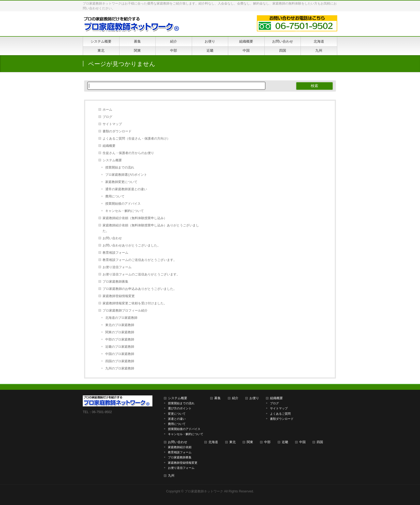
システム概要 (112, 160)
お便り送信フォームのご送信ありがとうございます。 (141, 274)
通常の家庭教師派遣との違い (126, 189)
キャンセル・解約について (125, 211)
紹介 (235, 398)
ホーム (107, 110)
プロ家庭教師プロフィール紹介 (125, 311)
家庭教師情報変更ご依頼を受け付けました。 (135, 303)
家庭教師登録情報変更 (119, 296)
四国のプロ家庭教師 (120, 361)
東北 (232, 442)
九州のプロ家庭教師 (120, 368)
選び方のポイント (180, 408)
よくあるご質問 (280, 414)
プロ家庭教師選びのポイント (126, 175)
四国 (320, 442)
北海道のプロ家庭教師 (121, 318)
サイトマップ (112, 124)
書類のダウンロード (117, 131)
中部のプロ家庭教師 (120, 339)
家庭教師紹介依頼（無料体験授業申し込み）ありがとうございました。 (151, 228)
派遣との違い (177, 419)
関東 (250, 442)
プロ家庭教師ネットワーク (204, 491)
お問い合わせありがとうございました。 (132, 245)
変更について (177, 414)
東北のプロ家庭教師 (120, 325)
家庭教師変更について (121, 182)
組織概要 (109, 146)
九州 (171, 476)
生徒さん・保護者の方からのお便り (128, 153)
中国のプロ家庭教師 (120, 354)
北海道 (213, 442)
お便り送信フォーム (117, 267)
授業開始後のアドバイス (123, 204)
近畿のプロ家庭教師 (120, 347)
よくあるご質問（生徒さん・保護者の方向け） (136, 139)
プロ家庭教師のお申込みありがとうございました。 (140, 289)
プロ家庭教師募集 (115, 282)
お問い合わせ (112, 238)
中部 (267, 442)
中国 (302, 442)
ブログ (107, 117)
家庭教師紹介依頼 (180, 447)
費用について (115, 196)
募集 (217, 398)
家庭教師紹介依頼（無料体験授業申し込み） (135, 218)
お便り (254, 398)
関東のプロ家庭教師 (120, 332)
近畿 (285, 442)
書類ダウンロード (282, 419)
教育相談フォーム (115, 253)
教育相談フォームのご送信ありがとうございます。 (140, 260)
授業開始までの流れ (120, 167)
